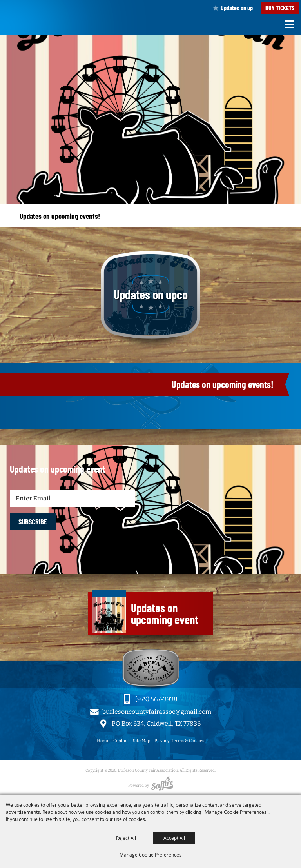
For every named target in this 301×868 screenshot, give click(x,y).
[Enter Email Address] (73, 498)
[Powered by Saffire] (162, 786)
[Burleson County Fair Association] (21, 25)
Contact (121, 741)
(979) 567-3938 (156, 699)
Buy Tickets (280, 8)
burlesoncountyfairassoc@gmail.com (157, 712)
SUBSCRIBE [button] (33, 521)
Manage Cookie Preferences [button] (150, 855)
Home (103, 741)
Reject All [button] (126, 838)
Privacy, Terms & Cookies (179, 741)
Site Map (142, 741)
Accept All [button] (174, 838)
